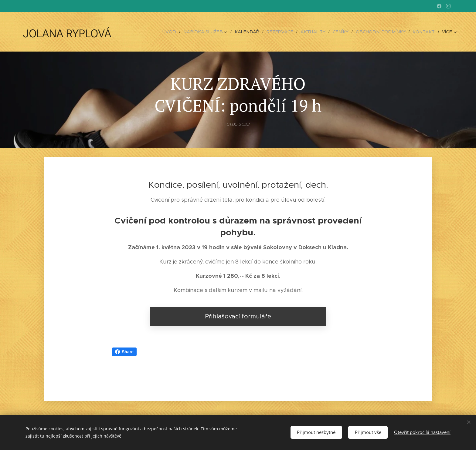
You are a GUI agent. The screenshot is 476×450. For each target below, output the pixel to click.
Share (124, 352)
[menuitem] (147, 32)
